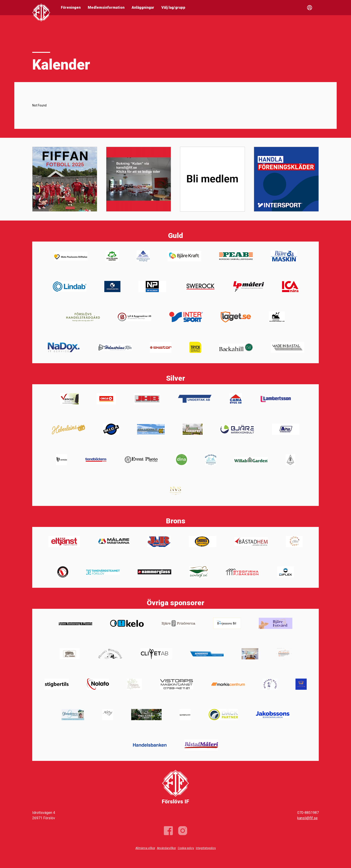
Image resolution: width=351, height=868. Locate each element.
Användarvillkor (166, 848)
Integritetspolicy (206, 848)
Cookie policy (186, 848)
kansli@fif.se (307, 818)
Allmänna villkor (145, 848)
